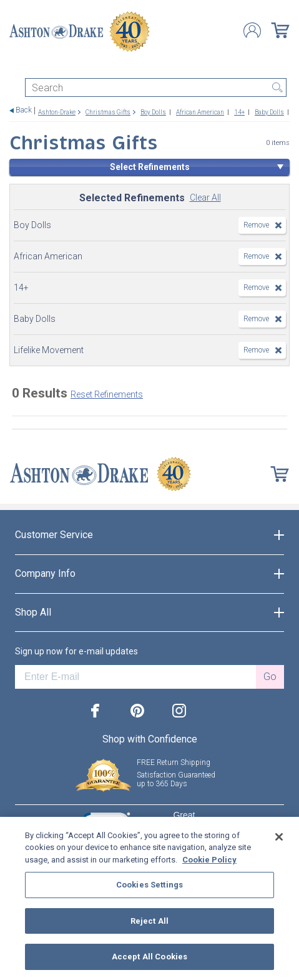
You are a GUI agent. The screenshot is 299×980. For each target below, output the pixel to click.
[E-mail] (135, 677)
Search (277, 87)
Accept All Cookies (149, 957)
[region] (149, 898)
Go (270, 677)
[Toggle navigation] (15, 67)
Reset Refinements (107, 394)
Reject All (149, 921)
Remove (256, 225)
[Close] (279, 837)
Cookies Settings (149, 885)
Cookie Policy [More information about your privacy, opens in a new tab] (209, 860)
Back (24, 110)
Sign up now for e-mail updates (76, 651)
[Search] (156, 87)
